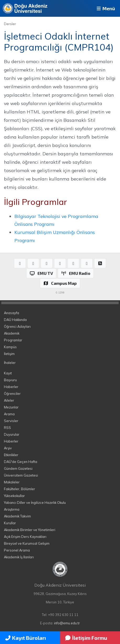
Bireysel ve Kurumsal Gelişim (27, 543)
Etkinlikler (11, 455)
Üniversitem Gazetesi (21, 475)
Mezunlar (11, 407)
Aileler (9, 400)
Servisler (11, 421)
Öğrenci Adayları (17, 326)
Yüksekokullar (14, 496)
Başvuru (10, 380)
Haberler (11, 387)
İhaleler (10, 363)
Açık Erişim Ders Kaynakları (25, 537)
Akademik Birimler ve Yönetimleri (30, 530)
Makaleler (12, 482)
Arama (9, 414)
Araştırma (12, 509)
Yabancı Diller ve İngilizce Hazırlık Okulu (35, 503)
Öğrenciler (12, 394)
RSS (7, 428)
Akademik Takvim (17, 516)
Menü (105, 8)
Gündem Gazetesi (18, 468)
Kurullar (10, 523)
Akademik (12, 333)
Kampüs (10, 347)
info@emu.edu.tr (67, 623)
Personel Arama (17, 550)
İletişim (9, 354)
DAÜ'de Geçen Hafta (21, 462)
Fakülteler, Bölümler (20, 489)
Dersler (10, 24)
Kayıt (8, 373)
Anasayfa (12, 313)
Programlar (13, 340)
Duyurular (12, 434)
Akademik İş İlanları (19, 557)
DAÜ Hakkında (15, 320)
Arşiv (8, 448)
